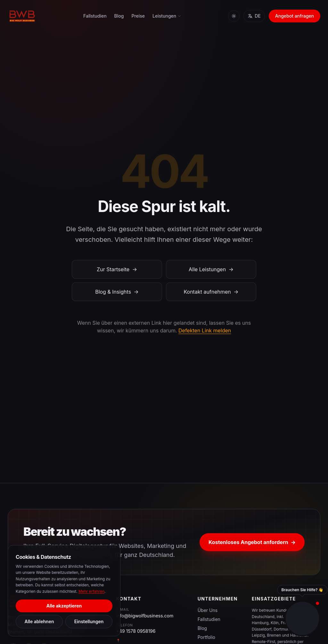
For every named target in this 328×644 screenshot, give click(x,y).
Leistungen (167, 16)
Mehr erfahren (91, 591)
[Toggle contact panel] (302, 618)
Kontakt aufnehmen (211, 292)
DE (254, 16)
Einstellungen (89, 621)
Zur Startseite (117, 269)
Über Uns (208, 610)
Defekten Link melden (205, 330)
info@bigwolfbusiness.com (145, 616)
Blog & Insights (117, 292)
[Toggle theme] (234, 16)
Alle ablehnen (39, 621)
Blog (119, 16)
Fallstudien (95, 16)
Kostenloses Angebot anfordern (252, 542)
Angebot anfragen (295, 16)
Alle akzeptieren (64, 606)
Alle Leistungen (211, 269)
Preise (138, 16)
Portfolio (206, 637)
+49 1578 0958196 (136, 631)
